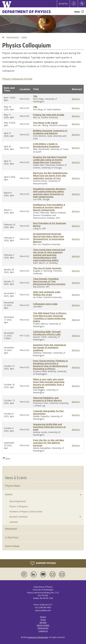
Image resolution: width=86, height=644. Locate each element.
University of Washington (38, 637)
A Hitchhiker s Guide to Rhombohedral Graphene (46, 145)
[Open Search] (82, 4)
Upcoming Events (18, 501)
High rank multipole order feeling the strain (47, 293)
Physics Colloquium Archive (17, 79)
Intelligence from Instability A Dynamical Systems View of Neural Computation (49, 207)
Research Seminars (19, 517)
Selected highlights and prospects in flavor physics (47, 399)
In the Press (12, 537)
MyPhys (63, 4)
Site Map (43, 622)
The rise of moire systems (47, 268)
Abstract (76, 99)
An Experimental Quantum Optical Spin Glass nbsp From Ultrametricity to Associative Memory (49, 238)
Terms (43, 620)
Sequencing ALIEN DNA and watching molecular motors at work (49, 427)
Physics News (13, 486)
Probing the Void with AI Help (49, 115)
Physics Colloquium (19, 506)
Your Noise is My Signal (45, 123)
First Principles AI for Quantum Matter (49, 224)
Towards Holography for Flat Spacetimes (48, 412)
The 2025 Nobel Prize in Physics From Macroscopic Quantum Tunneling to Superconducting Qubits (50, 317)
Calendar (14, 522)
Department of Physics (27, 12)
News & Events (13, 37)
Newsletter (11, 529)
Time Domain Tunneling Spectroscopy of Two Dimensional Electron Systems (49, 281)
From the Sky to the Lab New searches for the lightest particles (48, 443)
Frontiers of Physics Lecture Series (26, 512)
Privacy (43, 617)
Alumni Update (43, 625)
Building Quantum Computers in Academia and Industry (50, 132)
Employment (43, 628)
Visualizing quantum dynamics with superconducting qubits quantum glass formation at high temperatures (49, 193)
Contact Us (43, 631)
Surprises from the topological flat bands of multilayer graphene (49, 347)
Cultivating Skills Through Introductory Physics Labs (47, 333)
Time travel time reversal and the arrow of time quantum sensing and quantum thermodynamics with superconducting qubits (49, 255)
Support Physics (43, 563)
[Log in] (74, 4)
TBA (35, 96)
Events (24, 37)
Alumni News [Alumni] (12, 546)
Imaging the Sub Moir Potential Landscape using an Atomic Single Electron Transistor (50, 160)
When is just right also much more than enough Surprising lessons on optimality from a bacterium (49, 383)
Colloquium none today (45, 304)
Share (7, 458)
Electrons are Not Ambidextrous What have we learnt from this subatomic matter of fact (50, 176)
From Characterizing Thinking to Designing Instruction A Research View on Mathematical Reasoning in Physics (50, 365)
